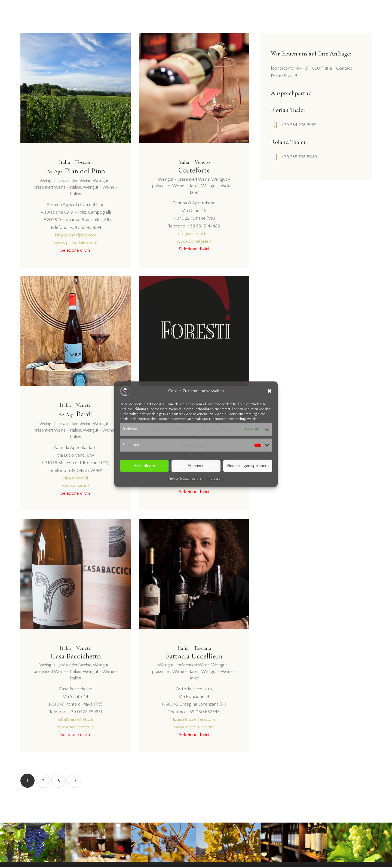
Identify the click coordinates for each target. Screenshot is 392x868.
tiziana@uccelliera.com (194, 720)
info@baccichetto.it (76, 720)
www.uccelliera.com (194, 728)
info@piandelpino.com (76, 235)
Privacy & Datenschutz (185, 478)
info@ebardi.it (76, 479)
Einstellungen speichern (248, 466)
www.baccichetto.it (75, 728)
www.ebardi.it (76, 487)
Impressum (215, 478)
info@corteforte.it (194, 234)
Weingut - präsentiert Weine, (66, 181)
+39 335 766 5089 (299, 157)
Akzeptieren (144, 466)
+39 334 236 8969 (299, 125)
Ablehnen (196, 466)
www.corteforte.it (194, 241)
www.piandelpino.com (76, 243)
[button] (269, 391)
